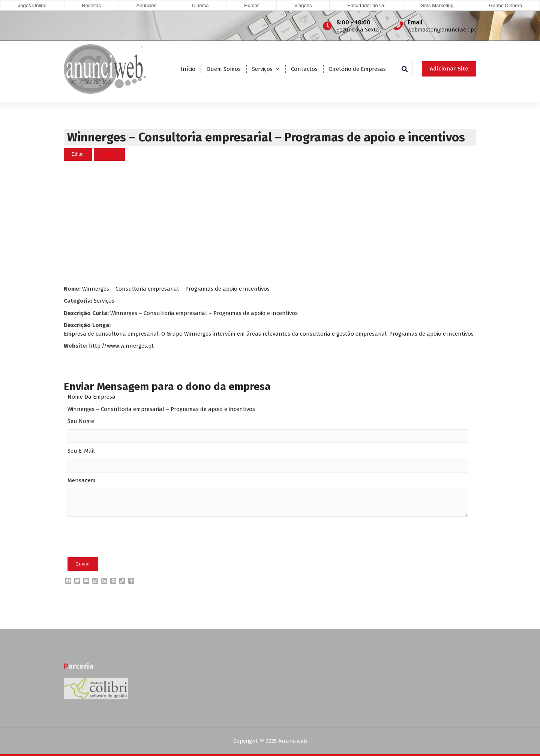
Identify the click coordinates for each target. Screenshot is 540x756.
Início (188, 69)
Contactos (304, 69)
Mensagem (82, 480)
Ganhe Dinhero (505, 5)
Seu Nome (81, 421)
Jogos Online (32, 5)
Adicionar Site (449, 69)
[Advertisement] (270, 222)
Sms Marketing (437, 5)
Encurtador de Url (366, 5)
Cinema (200, 5)
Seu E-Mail (81, 451)
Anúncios (146, 5)
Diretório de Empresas (357, 69)
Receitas (91, 5)
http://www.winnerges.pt (121, 345)
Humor (251, 5)
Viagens (303, 5)
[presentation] (124, 548)
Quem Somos (224, 69)
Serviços (262, 69)
